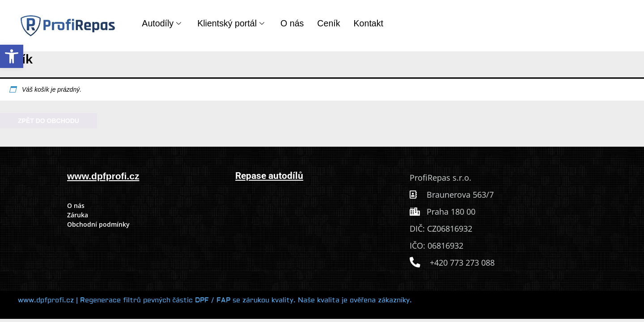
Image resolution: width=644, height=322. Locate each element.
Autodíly (161, 23)
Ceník (328, 23)
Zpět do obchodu (49, 121)
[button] (12, 56)
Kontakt (369, 23)
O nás (292, 23)
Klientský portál (231, 23)
